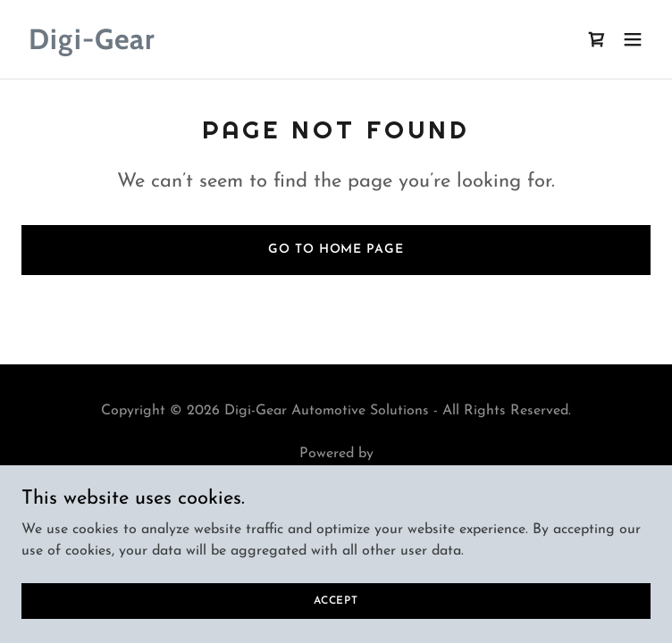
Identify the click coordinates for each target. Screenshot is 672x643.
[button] (633, 39)
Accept (336, 625)
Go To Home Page (336, 250)
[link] (242, 46)
